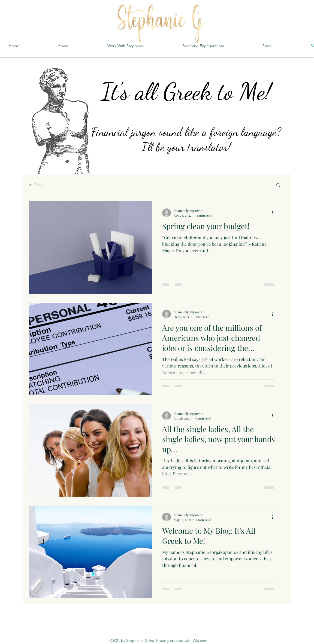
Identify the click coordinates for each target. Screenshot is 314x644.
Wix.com (200, 640)
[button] (278, 185)
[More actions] (274, 213)
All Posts (36, 185)
